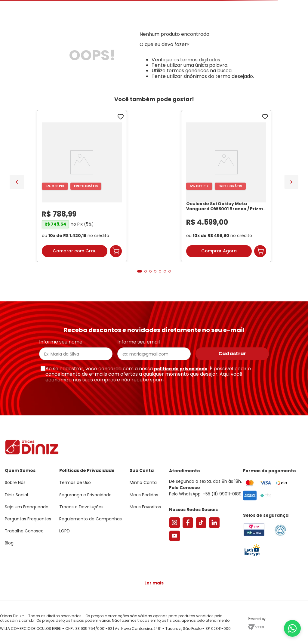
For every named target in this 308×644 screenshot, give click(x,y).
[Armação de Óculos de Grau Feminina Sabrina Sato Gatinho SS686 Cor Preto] (82, 186)
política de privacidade (181, 369)
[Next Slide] (291, 182)
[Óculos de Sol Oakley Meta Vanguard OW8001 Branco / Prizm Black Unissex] (226, 186)
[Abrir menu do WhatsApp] (292, 628)
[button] (140, 271)
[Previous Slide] (17, 182)
